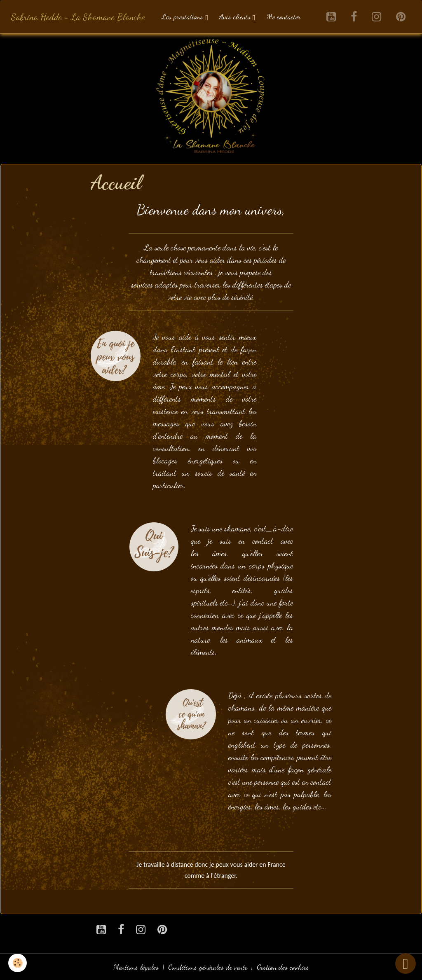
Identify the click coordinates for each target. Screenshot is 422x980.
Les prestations (183, 16)
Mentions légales (136, 967)
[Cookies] (18, 963)
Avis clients (236, 16)
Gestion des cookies (283, 967)
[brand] (78, 17)
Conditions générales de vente (208, 967)
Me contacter (284, 16)
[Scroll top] (406, 964)
